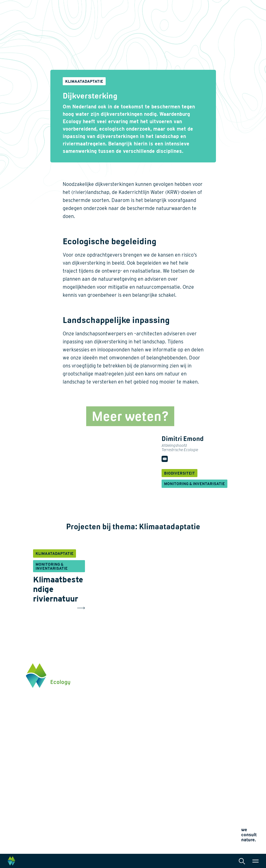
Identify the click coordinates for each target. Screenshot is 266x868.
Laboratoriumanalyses (162, 734)
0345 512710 (38, 732)
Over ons (96, 792)
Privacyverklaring (154, 792)
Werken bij (97, 802)
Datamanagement (157, 763)
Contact (95, 823)
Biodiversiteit (100, 716)
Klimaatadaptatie (104, 753)
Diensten (149, 707)
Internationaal (154, 753)
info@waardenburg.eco (49, 737)
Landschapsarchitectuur (164, 744)
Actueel (95, 812)
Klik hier (34, 757)
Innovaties (97, 771)
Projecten (97, 778)
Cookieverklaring (153, 799)
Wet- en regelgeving (159, 773)
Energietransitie (103, 726)
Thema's (95, 707)
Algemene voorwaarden (159, 807)
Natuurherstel (101, 763)
